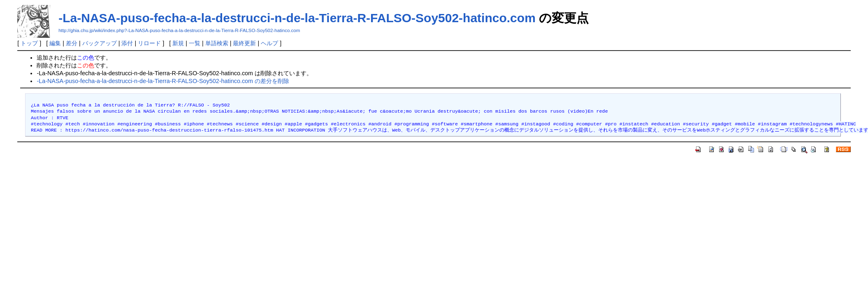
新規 (178, 43)
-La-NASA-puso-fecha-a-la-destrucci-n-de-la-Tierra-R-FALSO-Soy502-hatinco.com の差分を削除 (163, 81)
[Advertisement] (167, 178)
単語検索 (217, 43)
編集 (55, 43)
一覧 (195, 43)
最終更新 (244, 43)
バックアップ (100, 43)
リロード (149, 43)
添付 (127, 43)
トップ (29, 43)
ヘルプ (269, 43)
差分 (72, 43)
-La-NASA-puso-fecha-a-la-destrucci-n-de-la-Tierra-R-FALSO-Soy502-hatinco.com (297, 18)
